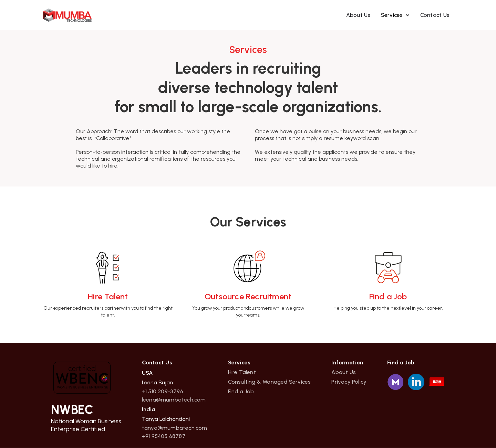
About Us (358, 15)
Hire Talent (242, 372)
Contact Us (435, 15)
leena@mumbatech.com (174, 400)
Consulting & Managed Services (270, 382)
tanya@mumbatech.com (175, 428)
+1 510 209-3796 (163, 392)
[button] (395, 15)
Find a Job (241, 392)
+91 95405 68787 (164, 436)
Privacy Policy (349, 382)
